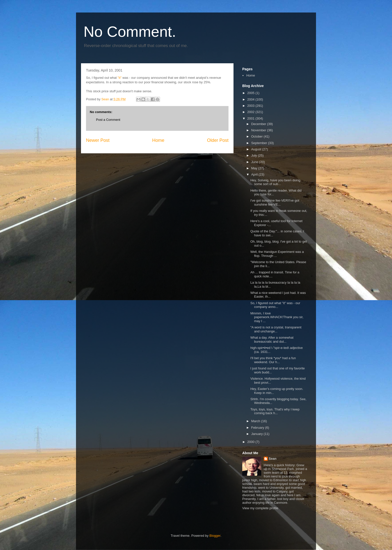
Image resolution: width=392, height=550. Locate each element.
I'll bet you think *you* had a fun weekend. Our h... (273, 360)
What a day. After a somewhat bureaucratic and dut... (272, 340)
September (260, 143)
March (256, 421)
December (259, 124)
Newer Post (98, 140)
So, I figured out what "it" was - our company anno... (275, 305)
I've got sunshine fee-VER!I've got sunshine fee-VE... (275, 202)
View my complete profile (260, 508)
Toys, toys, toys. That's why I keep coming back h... (275, 411)
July (255, 155)
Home (158, 140)
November (259, 130)
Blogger (215, 536)
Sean (273, 459)
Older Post (218, 140)
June (255, 162)
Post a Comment (108, 120)
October (257, 136)
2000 (251, 442)
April (255, 174)
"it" (119, 78)
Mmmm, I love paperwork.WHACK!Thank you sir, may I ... (277, 317)
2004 (251, 99)
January (257, 434)
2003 (251, 106)
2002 (251, 112)
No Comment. (130, 32)
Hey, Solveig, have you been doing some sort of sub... (275, 182)
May (255, 168)
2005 (251, 93)
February (258, 428)
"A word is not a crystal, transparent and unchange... (276, 329)
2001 (251, 118)
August (257, 149)
